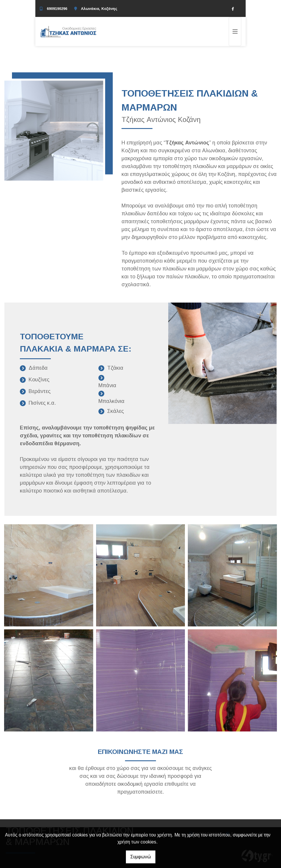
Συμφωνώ (141, 857)
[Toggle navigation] (235, 32)
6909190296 (57, 9)
